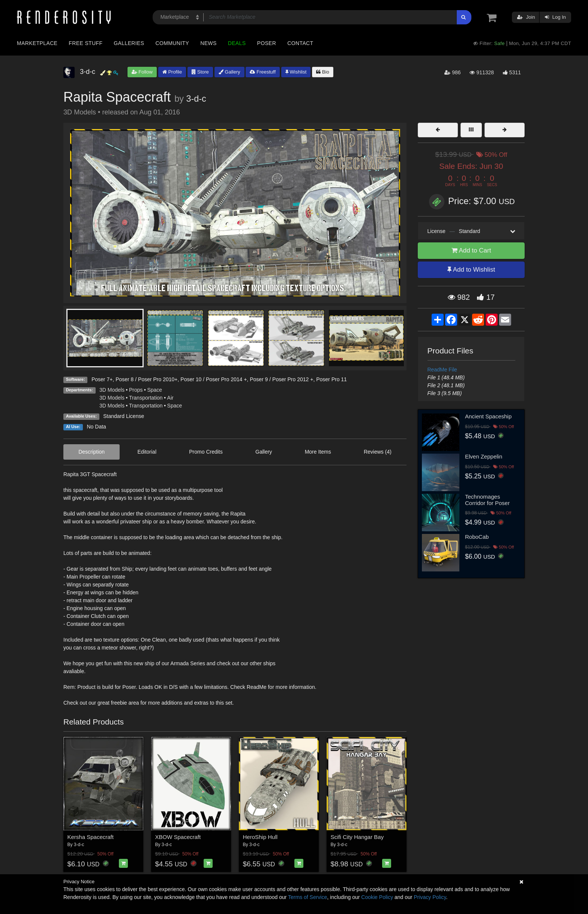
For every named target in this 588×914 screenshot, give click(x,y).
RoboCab (477, 537)
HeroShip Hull (260, 837)
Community (172, 43)
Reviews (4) (378, 452)
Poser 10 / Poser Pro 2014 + (214, 379)
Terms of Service (307, 897)
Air (170, 398)
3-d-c (196, 99)
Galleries (129, 43)
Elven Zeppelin (484, 456)
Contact (300, 43)
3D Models (112, 390)
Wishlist (296, 72)
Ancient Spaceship (488, 416)
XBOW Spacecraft (178, 837)
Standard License (124, 416)
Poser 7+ (102, 379)
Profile (172, 72)
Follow (142, 72)
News (208, 43)
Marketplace (37, 43)
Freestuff (263, 72)
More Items (318, 452)
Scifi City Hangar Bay (357, 837)
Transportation (146, 398)
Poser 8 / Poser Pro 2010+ (146, 379)
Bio (322, 72)
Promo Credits (206, 452)
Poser (266, 43)
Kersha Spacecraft (91, 837)
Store (200, 72)
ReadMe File (442, 370)
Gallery (229, 72)
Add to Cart (471, 250)
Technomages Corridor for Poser (487, 500)
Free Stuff (85, 43)
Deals (237, 43)
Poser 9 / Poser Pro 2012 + (281, 379)
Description (91, 452)
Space (154, 390)
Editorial (147, 452)
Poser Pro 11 (331, 379)
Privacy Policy (430, 897)
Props (136, 390)
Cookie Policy (377, 897)
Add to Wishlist (471, 270)
